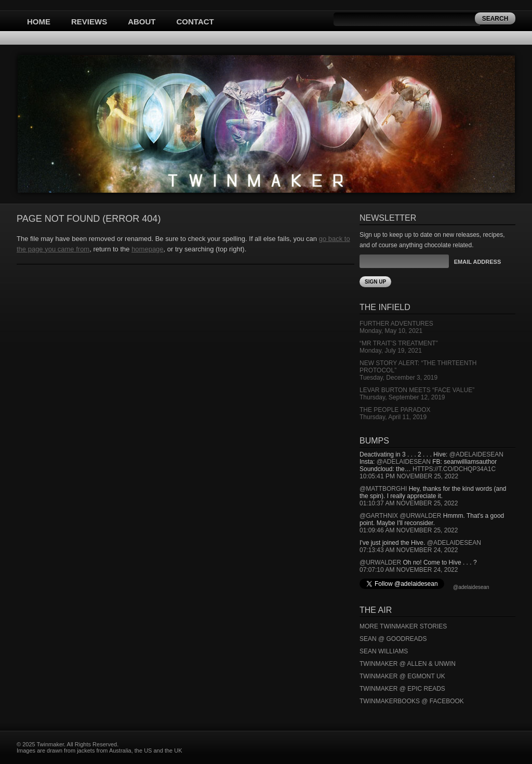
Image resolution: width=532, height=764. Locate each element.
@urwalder (420, 516)
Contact (195, 22)
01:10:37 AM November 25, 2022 (409, 503)
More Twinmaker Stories (403, 626)
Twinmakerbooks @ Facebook (412, 701)
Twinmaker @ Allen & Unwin (408, 664)
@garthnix (379, 516)
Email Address (477, 262)
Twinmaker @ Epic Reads (402, 689)
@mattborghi (383, 489)
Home (39, 22)
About (142, 22)
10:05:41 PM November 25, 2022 (409, 476)
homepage (147, 249)
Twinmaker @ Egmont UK (402, 676)
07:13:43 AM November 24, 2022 (409, 550)
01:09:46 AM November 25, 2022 (409, 530)
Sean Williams (384, 651)
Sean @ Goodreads (393, 639)
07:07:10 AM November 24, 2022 (409, 570)
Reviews (89, 22)
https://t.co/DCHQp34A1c (454, 469)
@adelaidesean (476, 454)
